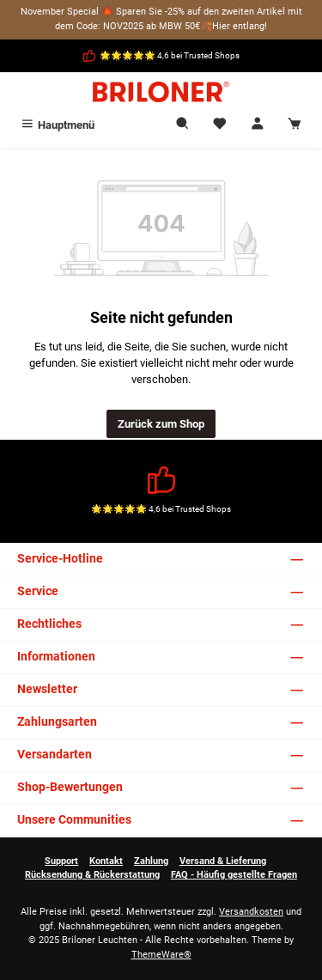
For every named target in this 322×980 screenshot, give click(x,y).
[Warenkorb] (295, 125)
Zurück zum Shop (161, 424)
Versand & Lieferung (223, 861)
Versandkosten (251, 912)
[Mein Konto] (258, 125)
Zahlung (151, 861)
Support (61, 861)
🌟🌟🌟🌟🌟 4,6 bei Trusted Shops (170, 55)
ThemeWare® (161, 955)
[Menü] (57, 125)
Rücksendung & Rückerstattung (92, 875)
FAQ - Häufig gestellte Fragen (234, 875)
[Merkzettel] (220, 125)
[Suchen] (183, 125)
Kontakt (106, 861)
